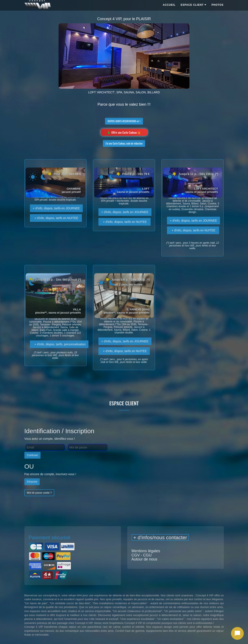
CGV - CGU (142, 563)
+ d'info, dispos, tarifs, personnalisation (59, 352)
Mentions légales (146, 558)
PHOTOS (217, 5)
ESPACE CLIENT (194, 5)
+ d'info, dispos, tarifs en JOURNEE (56, 216)
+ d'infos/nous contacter (160, 545)
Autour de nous (144, 567)
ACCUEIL (169, 5)
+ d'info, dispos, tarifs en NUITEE (56, 226)
